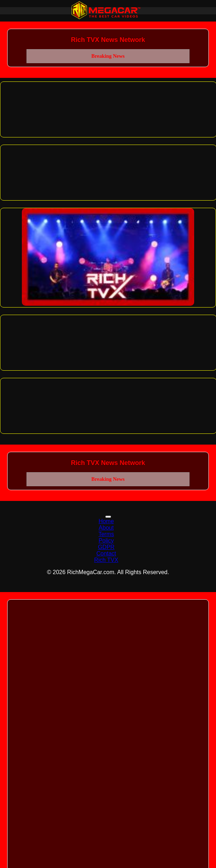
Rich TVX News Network (108, 40)
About (106, 528)
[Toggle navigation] (108, 517)
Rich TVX (106, 560)
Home (106, 521)
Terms (106, 534)
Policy (106, 541)
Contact (106, 553)
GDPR (106, 547)
